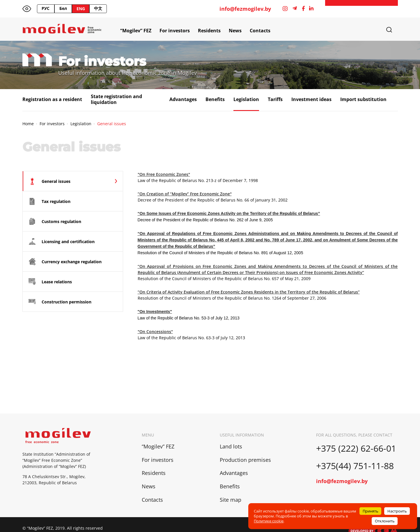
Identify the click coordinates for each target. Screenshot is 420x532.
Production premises (245, 460)
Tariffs (275, 99)
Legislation (246, 99)
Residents (209, 31)
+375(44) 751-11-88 (356, 466)
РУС (46, 8)
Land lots (231, 446)
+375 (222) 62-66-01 (356, 448)
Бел (63, 8)
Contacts (260, 31)
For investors (175, 31)
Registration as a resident (52, 99)
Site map (231, 500)
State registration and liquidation (116, 99)
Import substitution (363, 99)
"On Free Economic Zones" (164, 174)
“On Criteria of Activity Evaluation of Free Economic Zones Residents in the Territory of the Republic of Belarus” (249, 292)
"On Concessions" (155, 332)
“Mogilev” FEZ (136, 31)
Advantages (183, 99)
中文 (98, 8)
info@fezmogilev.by (245, 9)
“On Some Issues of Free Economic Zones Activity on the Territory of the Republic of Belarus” (229, 213)
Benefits (215, 99)
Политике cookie (269, 521)
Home (28, 124)
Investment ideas (311, 99)
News (235, 31)
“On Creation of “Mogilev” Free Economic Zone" (185, 194)
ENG (81, 9)
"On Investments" (155, 312)
